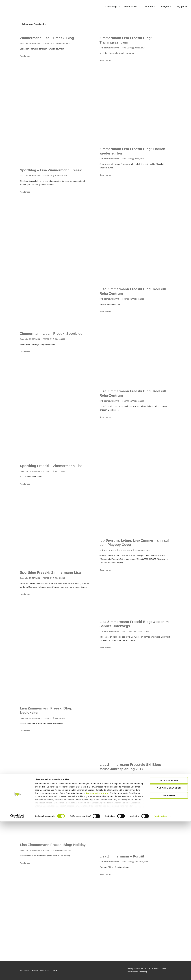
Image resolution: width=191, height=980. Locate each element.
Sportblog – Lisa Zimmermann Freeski (51, 170)
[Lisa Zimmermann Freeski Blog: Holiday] (63, 850)
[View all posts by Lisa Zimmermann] (31, 44)
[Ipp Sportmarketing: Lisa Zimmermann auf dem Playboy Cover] (142, 550)
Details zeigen (161, 975)
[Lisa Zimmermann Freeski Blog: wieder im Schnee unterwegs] (142, 632)
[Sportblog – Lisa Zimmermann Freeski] (61, 176)
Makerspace (132, 7)
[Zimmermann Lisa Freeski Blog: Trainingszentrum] (139, 48)
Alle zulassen (169, 939)
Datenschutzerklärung (97, 952)
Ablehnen (169, 954)
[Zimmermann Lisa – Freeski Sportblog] (60, 339)
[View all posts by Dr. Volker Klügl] (111, 550)
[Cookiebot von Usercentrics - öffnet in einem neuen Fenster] (17, 975)
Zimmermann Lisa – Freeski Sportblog (51, 334)
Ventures (151, 7)
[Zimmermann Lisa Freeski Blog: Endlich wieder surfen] (139, 159)
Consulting (113, 7)
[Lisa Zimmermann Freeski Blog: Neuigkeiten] (60, 718)
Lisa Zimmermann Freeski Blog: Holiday (53, 845)
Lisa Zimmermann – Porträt (122, 856)
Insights (167, 7)
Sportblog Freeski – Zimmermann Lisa (51, 466)
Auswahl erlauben (169, 946)
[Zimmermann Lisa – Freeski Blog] (62, 44)
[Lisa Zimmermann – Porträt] (141, 862)
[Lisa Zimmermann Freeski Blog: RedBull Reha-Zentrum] (139, 299)
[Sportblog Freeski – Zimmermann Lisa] (60, 471)
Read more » (105, 648)
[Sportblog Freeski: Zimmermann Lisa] (60, 578)
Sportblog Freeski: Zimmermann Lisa (50, 572)
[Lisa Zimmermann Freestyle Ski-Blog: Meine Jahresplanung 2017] (141, 775)
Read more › (26, 56)
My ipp (182, 7)
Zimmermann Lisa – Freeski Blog (47, 38)
